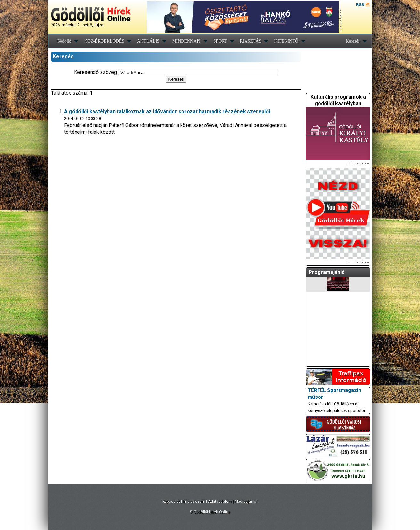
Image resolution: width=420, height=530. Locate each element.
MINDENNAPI (186, 41)
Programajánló (327, 272)
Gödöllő (64, 41)
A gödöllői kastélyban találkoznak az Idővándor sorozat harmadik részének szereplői (167, 112)
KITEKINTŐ (286, 41)
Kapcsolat (171, 502)
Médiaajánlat (246, 502)
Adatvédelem (220, 502)
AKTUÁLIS (148, 41)
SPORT (220, 41)
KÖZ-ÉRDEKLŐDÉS (104, 41)
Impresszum (194, 502)
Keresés (353, 41)
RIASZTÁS (251, 41)
